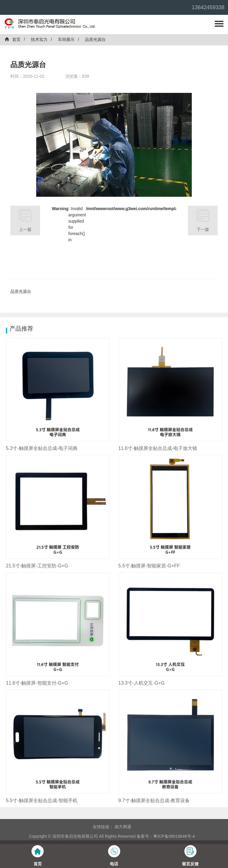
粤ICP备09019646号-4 (174, 836)
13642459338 (208, 7)
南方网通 (123, 827)
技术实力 (39, 39)
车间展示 (66, 39)
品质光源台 (95, 39)
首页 (12, 39)
